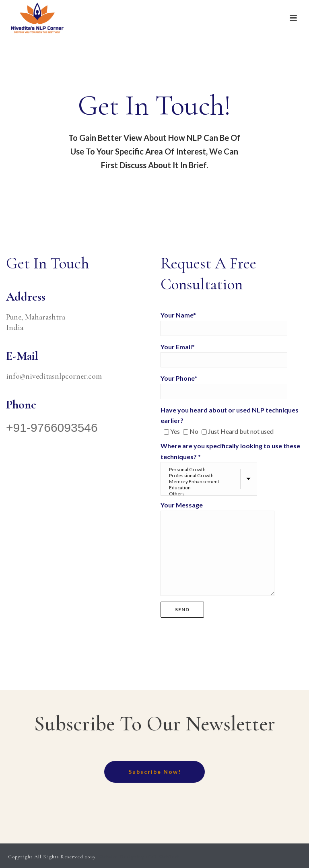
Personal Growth (210, 469)
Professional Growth (210, 475)
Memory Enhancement (210, 481)
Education (210, 488)
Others (210, 494)
